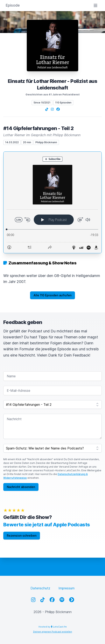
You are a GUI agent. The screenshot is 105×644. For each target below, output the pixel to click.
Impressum (66, 588)
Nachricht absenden (21, 487)
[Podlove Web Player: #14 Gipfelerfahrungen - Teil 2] (52, 202)
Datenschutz (40, 588)
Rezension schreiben (22, 535)
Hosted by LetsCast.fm (53, 627)
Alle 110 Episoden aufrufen (52, 295)
